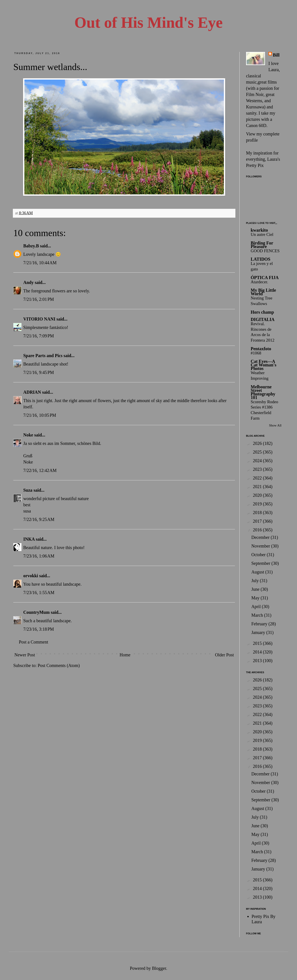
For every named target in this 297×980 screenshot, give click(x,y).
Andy (28, 282)
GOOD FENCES (265, 251)
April (257, 606)
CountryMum (36, 612)
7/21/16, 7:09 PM (39, 336)
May (256, 598)
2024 (258, 461)
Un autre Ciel (262, 234)
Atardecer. (259, 282)
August (258, 572)
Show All (275, 425)
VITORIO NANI (39, 319)
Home (125, 655)
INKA (29, 539)
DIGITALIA (263, 319)
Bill (276, 55)
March (258, 615)
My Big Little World (263, 292)
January (259, 632)
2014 (258, 652)
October (259, 555)
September (261, 563)
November (261, 546)
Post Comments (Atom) (59, 665)
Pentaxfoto (261, 349)
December (261, 537)
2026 (258, 443)
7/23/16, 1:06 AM (39, 556)
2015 (258, 643)
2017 (258, 521)
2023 (258, 469)
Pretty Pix (255, 165)
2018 (258, 512)
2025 (258, 452)
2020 (258, 495)
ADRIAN (32, 392)
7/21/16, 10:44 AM (40, 263)
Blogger (159, 968)
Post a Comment (33, 642)
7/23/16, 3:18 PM (39, 629)
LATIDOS (261, 259)
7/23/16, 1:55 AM (39, 593)
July (256, 581)
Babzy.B (31, 246)
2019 (258, 504)
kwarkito (259, 230)
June (256, 589)
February (260, 624)
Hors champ (262, 312)
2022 (258, 478)
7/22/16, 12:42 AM (40, 470)
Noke (28, 435)
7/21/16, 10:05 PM (40, 415)
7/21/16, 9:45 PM (39, 372)
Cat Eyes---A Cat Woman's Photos (264, 365)
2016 (258, 530)
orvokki (31, 576)
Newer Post (25, 655)
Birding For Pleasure (262, 245)
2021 (258, 487)
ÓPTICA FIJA (265, 278)
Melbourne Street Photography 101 (263, 392)
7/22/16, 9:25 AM (39, 519)
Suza (28, 490)
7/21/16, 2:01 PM (39, 299)
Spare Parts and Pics (43, 356)
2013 (258, 661)
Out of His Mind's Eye (149, 22)
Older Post (224, 655)
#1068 (256, 353)
